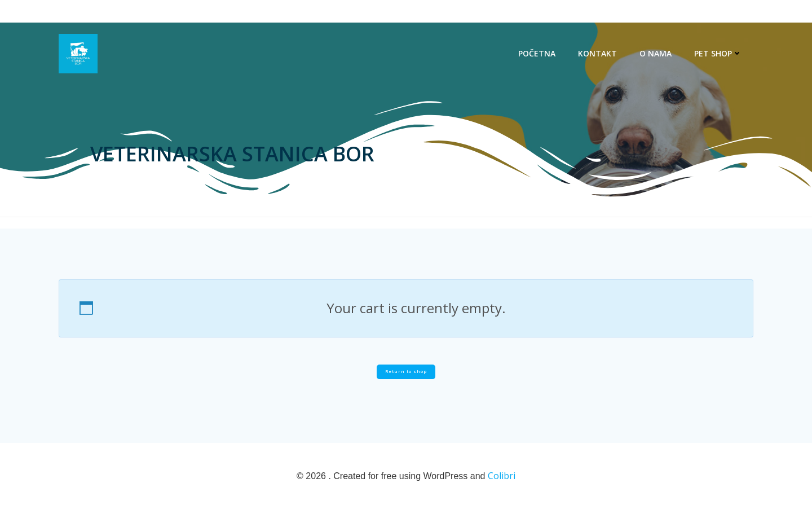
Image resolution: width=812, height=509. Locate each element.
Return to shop (406, 371)
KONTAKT (597, 53)
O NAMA (656, 53)
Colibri (502, 476)
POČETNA (537, 53)
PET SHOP (718, 53)
